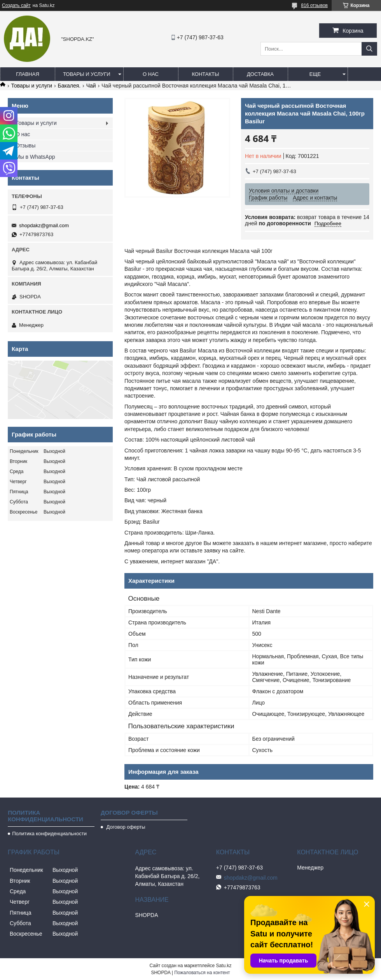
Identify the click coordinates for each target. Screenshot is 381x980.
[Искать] (369, 49)
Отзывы (25, 146)
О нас (151, 74)
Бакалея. (69, 86)
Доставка (260, 74)
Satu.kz (224, 966)
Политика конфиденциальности (49, 834)
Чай (91, 86)
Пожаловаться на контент (202, 973)
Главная (28, 74)
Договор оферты (125, 827)
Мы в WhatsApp (35, 157)
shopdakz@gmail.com (44, 225)
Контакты (205, 74)
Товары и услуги (87, 74)
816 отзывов (314, 5)
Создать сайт (16, 5)
